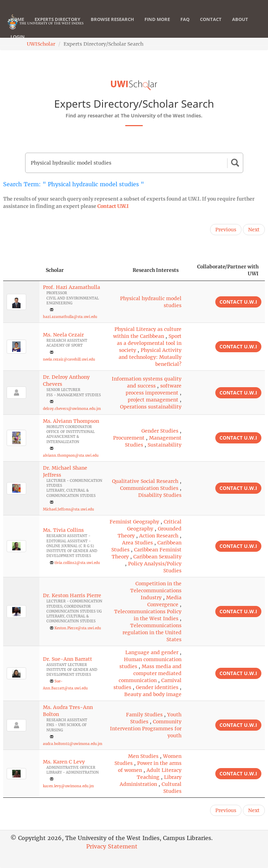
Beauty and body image (153, 694)
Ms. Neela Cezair (63, 335)
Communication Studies (149, 488)
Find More (157, 26)
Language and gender (152, 652)
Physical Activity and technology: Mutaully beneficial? (150, 357)
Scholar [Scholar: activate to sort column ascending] (55, 270)
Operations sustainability (151, 407)
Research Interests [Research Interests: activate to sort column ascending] (156, 270)
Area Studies (137, 543)
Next (254, 230)
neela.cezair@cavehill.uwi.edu (69, 359)
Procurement (129, 438)
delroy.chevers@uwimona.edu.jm (72, 409)
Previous (226, 230)
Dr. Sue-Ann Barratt (68, 659)
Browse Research (112, 26)
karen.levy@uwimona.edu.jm (68, 786)
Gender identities (157, 687)
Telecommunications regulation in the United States (152, 632)
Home (17, 26)
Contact (211, 26)
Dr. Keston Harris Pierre (72, 595)
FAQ (185, 26)
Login (18, 44)
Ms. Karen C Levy (64, 762)
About (240, 26)
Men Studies (143, 756)
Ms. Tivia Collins (63, 530)
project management (153, 400)
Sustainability (165, 445)
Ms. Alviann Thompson (71, 421)
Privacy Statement (112, 846)
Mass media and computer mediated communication (150, 673)
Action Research (159, 536)
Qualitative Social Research (145, 481)
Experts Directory (57, 26)
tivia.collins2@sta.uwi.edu (77, 563)
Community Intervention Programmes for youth (146, 729)
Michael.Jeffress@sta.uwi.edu (68, 509)
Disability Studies (160, 495)
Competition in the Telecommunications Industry (156, 591)
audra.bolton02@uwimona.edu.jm (73, 744)
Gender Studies (160, 431)
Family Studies (144, 715)
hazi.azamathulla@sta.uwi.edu (70, 317)
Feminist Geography (134, 522)
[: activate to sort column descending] (21, 270)
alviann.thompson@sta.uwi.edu (71, 455)
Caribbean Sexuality (157, 557)
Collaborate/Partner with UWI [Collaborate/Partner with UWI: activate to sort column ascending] (228, 270)
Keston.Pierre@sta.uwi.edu (78, 628)
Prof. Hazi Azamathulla (72, 287)
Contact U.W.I (113, 206)
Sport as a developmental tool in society (149, 343)
